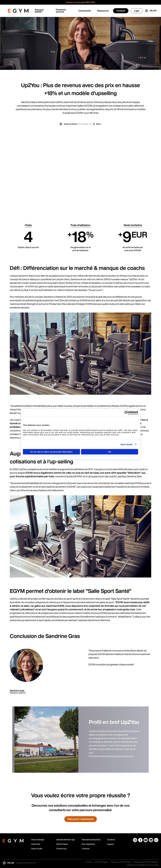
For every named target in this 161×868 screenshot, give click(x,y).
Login (137, 11)
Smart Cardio (37, 849)
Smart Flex (36, 844)
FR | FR (153, 11)
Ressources (103, 11)
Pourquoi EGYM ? (39, 11)
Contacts (121, 11)
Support (110, 844)
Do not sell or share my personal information (51, 452)
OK (110, 452)
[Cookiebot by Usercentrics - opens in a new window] (127, 413)
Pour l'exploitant (88, 844)
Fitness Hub (62, 849)
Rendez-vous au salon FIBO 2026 (81, 2)
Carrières (111, 840)
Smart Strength (38, 840)
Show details (127, 444)
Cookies (89, 862)
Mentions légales (101, 862)
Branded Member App (66, 840)
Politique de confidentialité (120, 862)
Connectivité (85, 11)
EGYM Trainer (62, 844)
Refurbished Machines (91, 840)
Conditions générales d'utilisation (146, 862)
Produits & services (61, 11)
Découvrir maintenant (81, 819)
